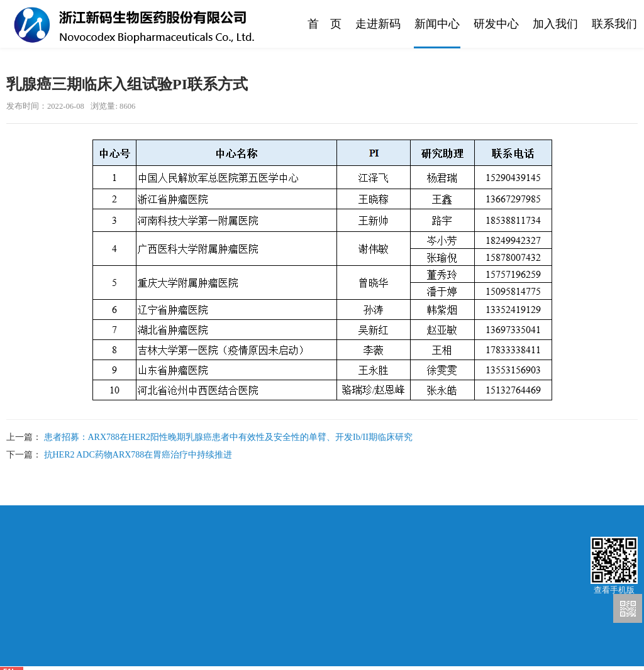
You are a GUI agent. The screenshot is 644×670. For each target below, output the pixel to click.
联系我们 (614, 24)
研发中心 (496, 24)
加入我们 (555, 24)
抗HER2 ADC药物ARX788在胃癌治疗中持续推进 (138, 455)
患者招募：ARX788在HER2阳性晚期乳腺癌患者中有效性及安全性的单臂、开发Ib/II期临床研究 (228, 437)
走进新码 (378, 24)
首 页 (325, 24)
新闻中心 (437, 24)
